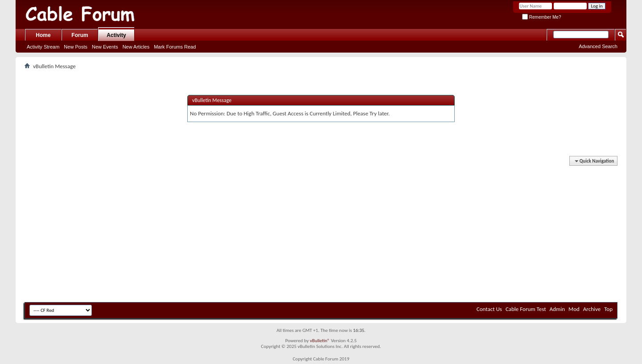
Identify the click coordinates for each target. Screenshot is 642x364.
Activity (116, 35)
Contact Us (489, 309)
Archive (592, 309)
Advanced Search (598, 46)
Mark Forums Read (175, 47)
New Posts (76, 47)
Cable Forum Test (526, 309)
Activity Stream (43, 47)
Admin (558, 309)
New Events (105, 47)
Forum (80, 35)
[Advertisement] (321, 233)
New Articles (136, 47)
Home (43, 35)
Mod (574, 309)
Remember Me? (541, 17)
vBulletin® (320, 341)
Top (608, 309)
